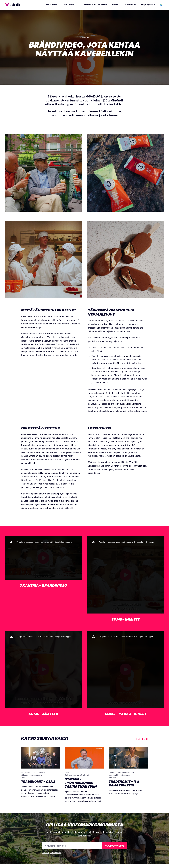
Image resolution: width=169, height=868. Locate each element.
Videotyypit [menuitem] (70, 5)
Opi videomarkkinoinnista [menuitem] (95, 5)
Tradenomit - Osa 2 (38, 782)
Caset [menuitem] (115, 5)
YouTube (112, 778)
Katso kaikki (142, 739)
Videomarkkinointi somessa (32, 775)
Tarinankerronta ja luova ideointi (34, 772)
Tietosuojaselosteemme (52, 853)
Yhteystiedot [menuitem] (130, 5)
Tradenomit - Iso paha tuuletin (124, 784)
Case (23, 778)
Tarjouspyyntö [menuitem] (148, 5)
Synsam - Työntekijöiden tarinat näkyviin (81, 783)
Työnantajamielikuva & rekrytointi (78, 775)
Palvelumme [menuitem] (51, 5)
